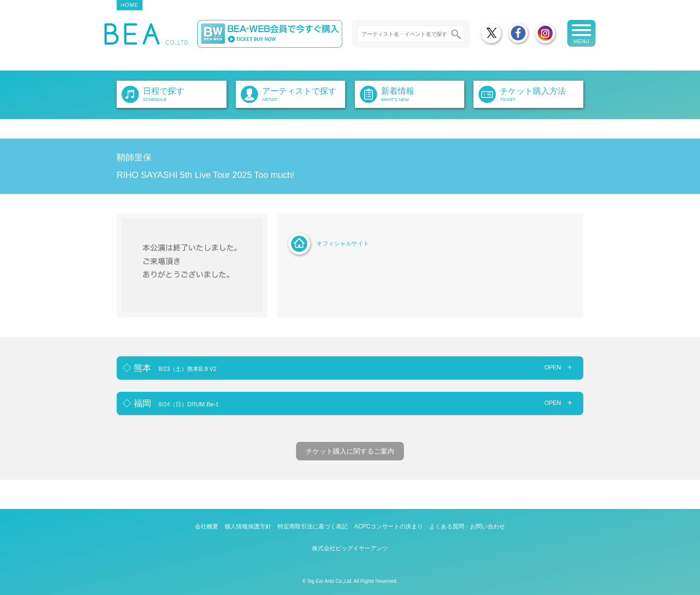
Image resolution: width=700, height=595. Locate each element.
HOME (130, 5)
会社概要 (207, 526)
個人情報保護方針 (248, 526)
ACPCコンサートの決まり (389, 526)
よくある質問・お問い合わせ (467, 526)
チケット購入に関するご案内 (350, 451)
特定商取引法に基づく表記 (313, 526)
